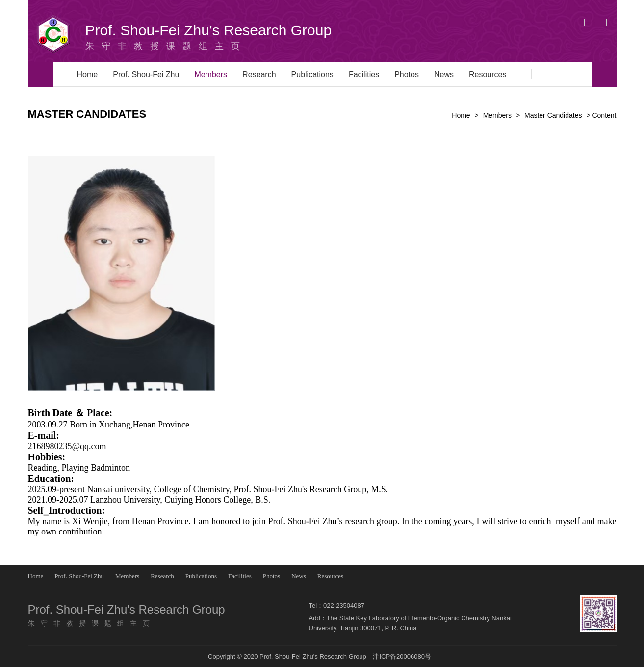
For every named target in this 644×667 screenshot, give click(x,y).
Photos (407, 74)
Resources (488, 74)
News (444, 74)
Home (88, 74)
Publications (312, 74)
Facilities (364, 74)
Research (259, 74)
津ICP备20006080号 (402, 656)
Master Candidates (553, 115)
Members (211, 74)
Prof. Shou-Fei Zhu (146, 74)
